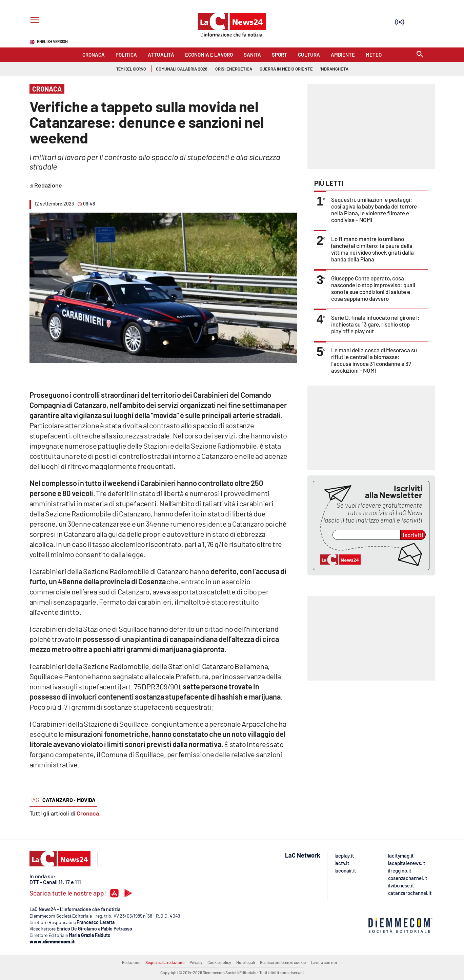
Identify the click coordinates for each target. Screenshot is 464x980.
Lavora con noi (324, 962)
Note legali (246, 962)
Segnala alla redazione (165, 962)
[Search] (420, 55)
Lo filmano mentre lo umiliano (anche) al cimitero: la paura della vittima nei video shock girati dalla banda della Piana (372, 249)
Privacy (196, 962)
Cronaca (88, 813)
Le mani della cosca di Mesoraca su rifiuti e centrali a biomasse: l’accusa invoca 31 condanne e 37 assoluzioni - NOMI (374, 360)
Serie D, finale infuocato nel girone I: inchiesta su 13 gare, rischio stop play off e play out (375, 324)
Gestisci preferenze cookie (283, 962)
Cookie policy (219, 962)
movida (86, 800)
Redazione (131, 962)
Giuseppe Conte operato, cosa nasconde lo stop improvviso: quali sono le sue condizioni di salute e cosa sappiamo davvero (373, 288)
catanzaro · (59, 800)
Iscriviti (413, 535)
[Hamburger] (33, 21)
